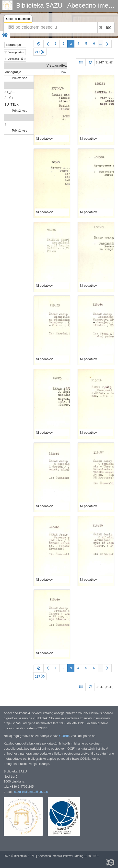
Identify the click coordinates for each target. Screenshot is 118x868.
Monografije (13, 72)
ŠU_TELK (12, 104)
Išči (109, 27)
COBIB (64, 736)
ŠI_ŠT (9, 98)
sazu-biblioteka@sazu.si (31, 792)
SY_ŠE (10, 92)
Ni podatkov (44, 139)
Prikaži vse (20, 78)
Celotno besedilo (18, 19)
